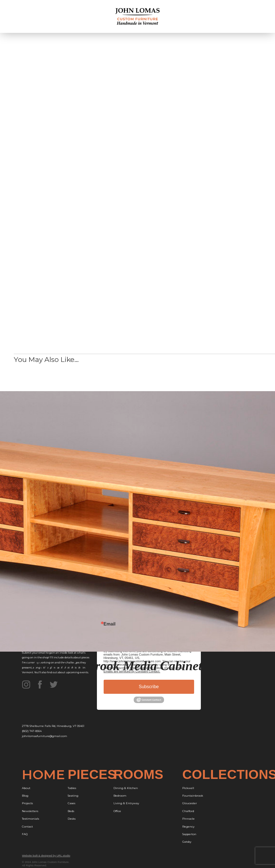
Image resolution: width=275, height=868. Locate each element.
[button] (253, 17)
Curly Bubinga (193, 278)
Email (110, 624)
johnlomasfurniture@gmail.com (45, 736)
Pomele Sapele (194, 302)
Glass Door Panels (196, 314)
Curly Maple (191, 290)
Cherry (187, 214)
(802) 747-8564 (32, 731)
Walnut (187, 226)
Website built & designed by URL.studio (46, 855)
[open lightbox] (115, 130)
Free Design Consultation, (45, 267)
